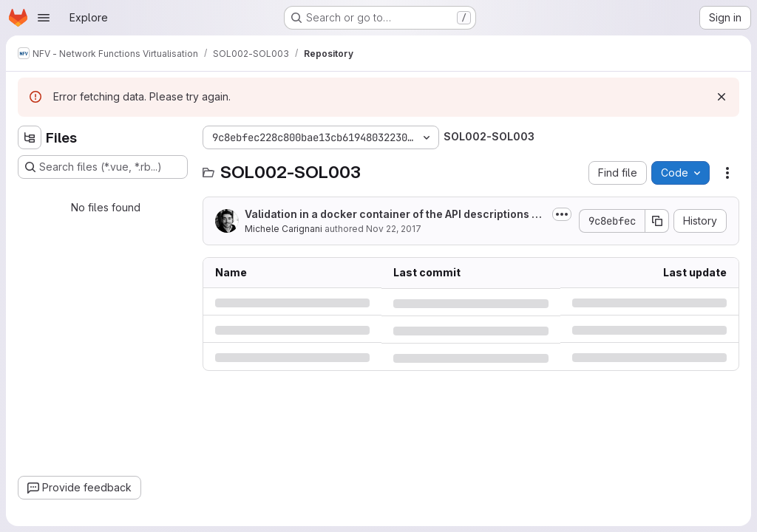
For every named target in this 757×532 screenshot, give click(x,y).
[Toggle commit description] (562, 214)
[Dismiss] (722, 97)
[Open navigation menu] (44, 18)
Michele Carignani (284, 229)
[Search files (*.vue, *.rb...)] (103, 167)
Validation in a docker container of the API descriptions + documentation (391, 215)
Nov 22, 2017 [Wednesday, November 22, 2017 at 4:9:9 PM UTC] (394, 229)
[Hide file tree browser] (30, 137)
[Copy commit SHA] (657, 221)
